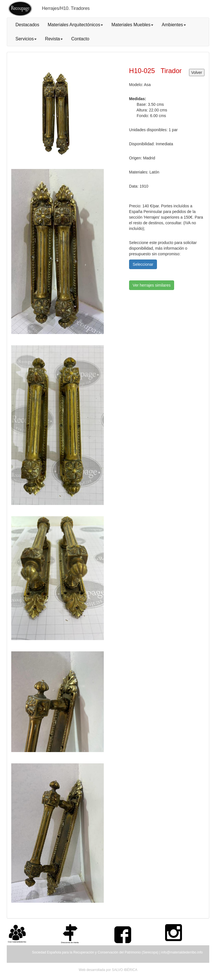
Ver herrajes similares (152, 285)
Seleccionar (143, 264)
